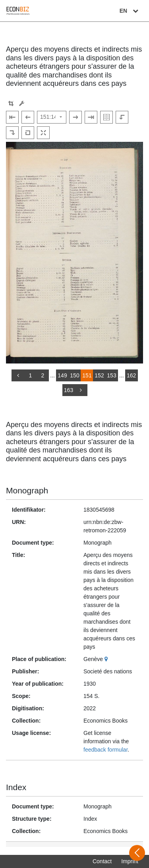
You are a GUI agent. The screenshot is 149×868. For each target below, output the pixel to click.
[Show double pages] (106, 117)
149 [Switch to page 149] (62, 375)
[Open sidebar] (137, 853)
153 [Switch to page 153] (111, 375)
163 (69, 390)
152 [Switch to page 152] (99, 375)
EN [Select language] (130, 11)
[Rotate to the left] (122, 117)
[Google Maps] (107, 659)
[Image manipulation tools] (22, 103)
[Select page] (52, 117)
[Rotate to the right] (12, 133)
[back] (18, 375)
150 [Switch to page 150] (74, 375)
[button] (11, 103)
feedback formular (105, 750)
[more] (81, 390)
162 (131, 375)
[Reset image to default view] (28, 133)
